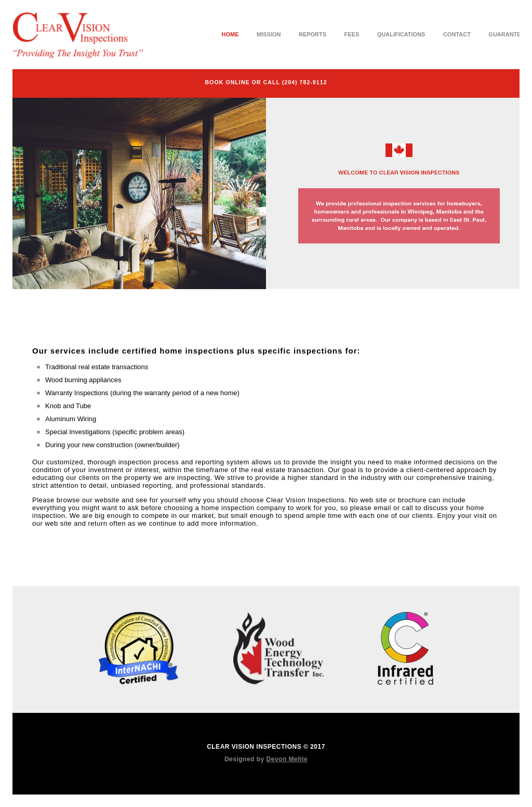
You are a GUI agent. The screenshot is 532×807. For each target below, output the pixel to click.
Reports (312, 34)
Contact (457, 34)
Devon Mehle (287, 759)
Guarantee (507, 34)
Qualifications (401, 34)
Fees (352, 34)
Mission (269, 34)
